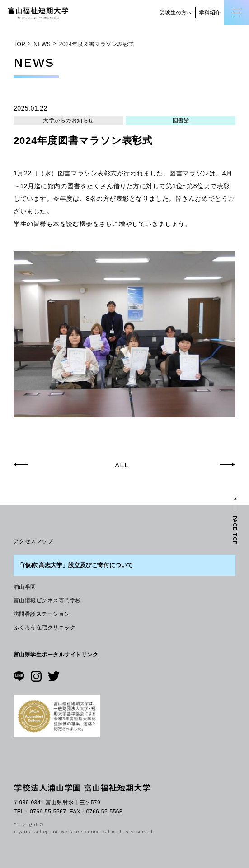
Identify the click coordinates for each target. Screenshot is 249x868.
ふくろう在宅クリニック (45, 628)
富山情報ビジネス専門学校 (47, 600)
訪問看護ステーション (42, 614)
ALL (122, 465)
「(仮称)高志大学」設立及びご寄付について (75, 565)
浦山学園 (25, 587)
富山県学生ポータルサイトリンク (56, 655)
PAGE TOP (235, 530)
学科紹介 (210, 13)
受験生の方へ (176, 13)
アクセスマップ (33, 541)
